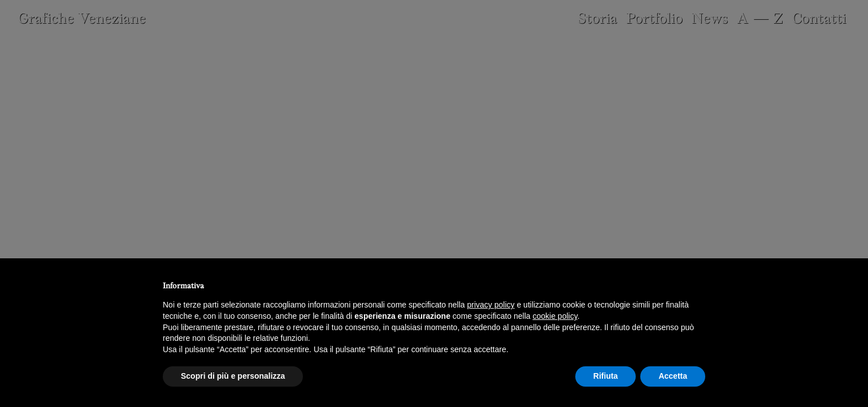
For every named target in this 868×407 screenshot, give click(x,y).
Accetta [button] (673, 376)
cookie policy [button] (555, 316)
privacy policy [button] (491, 305)
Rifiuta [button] (606, 376)
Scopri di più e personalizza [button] (233, 376)
